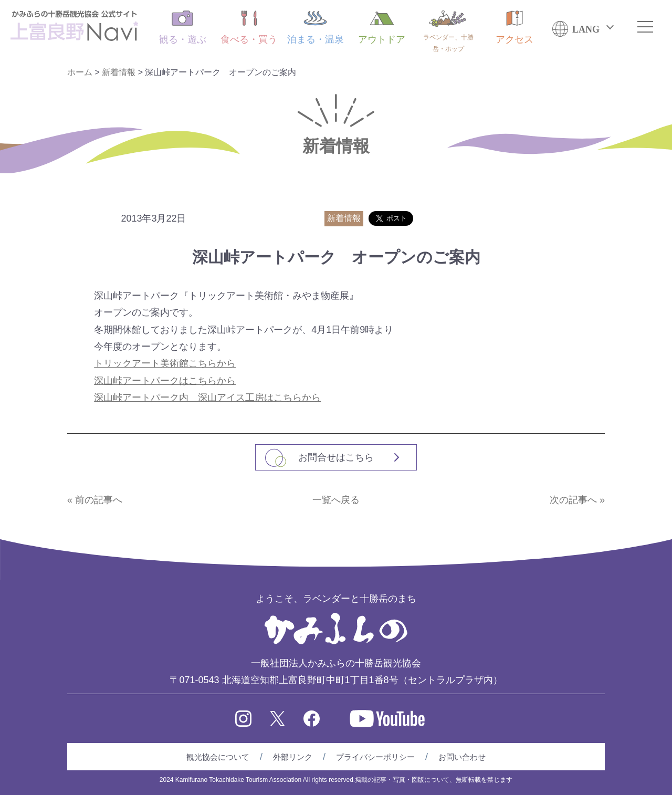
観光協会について (218, 757)
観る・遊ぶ (183, 28)
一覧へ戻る (336, 500)
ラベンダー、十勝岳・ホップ (448, 32)
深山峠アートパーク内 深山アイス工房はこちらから (207, 397)
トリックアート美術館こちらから (165, 363)
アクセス (514, 28)
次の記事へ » (577, 500)
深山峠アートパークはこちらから (165, 381)
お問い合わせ (462, 757)
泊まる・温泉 (316, 28)
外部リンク (293, 757)
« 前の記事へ (95, 500)
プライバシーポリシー (375, 757)
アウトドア (382, 28)
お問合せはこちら (336, 457)
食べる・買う (249, 28)
